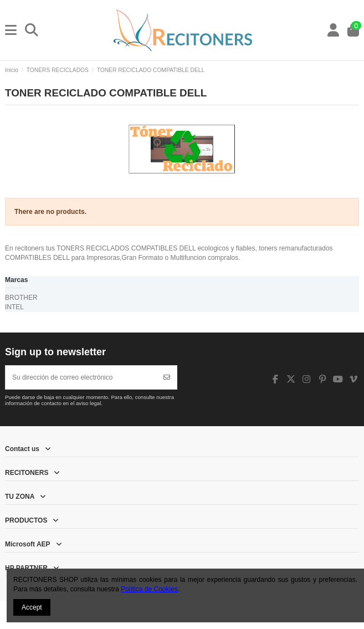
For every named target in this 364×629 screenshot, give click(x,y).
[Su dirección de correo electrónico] (81, 377)
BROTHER (21, 298)
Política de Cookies (149, 589)
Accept (32, 607)
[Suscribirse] (167, 377)
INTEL (14, 307)
